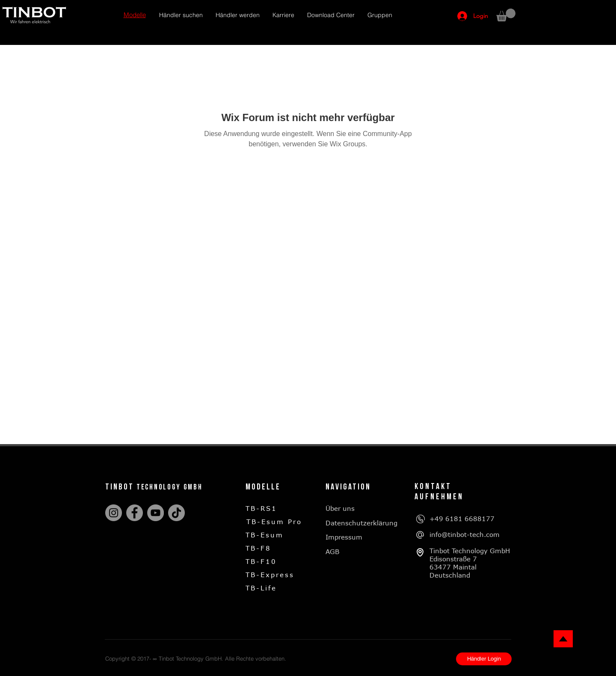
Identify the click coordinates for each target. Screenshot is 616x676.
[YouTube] (155, 513)
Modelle (263, 487)
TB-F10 (261, 561)
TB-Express (270, 575)
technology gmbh (170, 487)
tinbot (121, 487)
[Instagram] (114, 513)
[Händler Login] (484, 659)
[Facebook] (135, 513)
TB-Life (261, 588)
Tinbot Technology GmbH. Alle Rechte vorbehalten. (222, 658)
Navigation (348, 487)
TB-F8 (258, 548)
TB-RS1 (261, 508)
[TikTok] (176, 513)
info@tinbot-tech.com (465, 534)
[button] (135, 15)
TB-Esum (265, 535)
